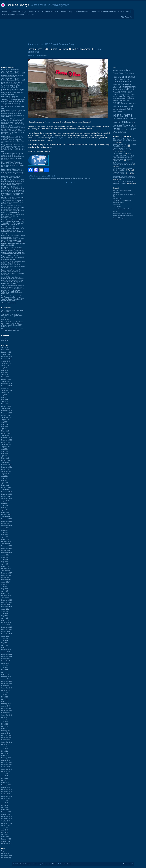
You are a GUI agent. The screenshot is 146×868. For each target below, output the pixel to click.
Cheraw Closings (118, 218)
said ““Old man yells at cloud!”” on (11, 177)
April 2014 (5, 672)
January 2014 (6, 679)
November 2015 (7, 629)
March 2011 (5, 756)
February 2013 (6, 704)
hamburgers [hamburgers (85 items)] (117, 99)
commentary (5, 340)
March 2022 (5, 458)
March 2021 (5, 485)
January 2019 (6, 544)
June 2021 (5, 478)
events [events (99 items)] (115, 90)
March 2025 (5, 377)
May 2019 (5, 535)
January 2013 (6, 706)
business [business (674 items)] (124, 76)
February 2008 (6, 839)
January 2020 (6, 517)
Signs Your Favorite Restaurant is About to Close (110, 11)
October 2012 (6, 713)
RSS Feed (125, 17)
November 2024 (7, 386)
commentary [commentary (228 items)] (119, 82)
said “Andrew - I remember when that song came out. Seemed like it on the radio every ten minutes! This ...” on (13, 99)
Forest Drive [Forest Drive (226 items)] (126, 92)
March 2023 (5, 431)
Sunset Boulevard (79, 178)
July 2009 (4, 801)
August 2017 (5, 582)
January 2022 (6, 463)
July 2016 (4, 611)
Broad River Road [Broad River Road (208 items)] (123, 72)
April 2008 (5, 834)
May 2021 (5, 481)
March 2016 (5, 620)
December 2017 (7, 573)
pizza (62, 178)
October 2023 (6, 415)
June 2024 (5, 397)
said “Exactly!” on (13, 222)
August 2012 (5, 717)
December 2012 (7, 708)
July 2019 (4, 530)
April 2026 (5, 348)
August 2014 (5, 663)
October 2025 (6, 361)
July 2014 (4, 665)
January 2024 (6, 408)
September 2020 (7, 499)
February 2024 (6, 406)
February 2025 (6, 379)
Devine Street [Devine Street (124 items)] (118, 87)
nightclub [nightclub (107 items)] (123, 109)
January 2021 (6, 490)
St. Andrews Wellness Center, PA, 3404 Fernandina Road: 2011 (12, 330)
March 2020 (5, 512)
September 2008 (7, 823)
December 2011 (7, 735)
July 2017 (4, 584)
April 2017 (5, 591)
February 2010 (6, 785)
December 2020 (7, 492)
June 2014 (5, 668)
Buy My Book (34, 11)
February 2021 (6, 487)
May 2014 (5, 670)
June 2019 (5, 532)
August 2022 (5, 447)
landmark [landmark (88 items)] (133, 103)
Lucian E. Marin (51, 864)
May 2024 (5, 399)
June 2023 (5, 424)
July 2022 (4, 449)
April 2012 (5, 726)
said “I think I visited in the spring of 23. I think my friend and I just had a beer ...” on (13, 191)
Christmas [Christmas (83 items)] (121, 79)
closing (4, 338)
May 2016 (5, 616)
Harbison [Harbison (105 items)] (124, 99)
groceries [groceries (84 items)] (132, 97)
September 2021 (7, 472)
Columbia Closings (18, 5)
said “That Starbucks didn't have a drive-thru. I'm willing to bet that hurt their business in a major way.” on (13, 92)
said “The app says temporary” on (13, 78)
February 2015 (6, 650)
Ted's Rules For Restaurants (13, 14)
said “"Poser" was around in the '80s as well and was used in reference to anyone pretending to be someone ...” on (13, 121)
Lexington (57, 178)
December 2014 (7, 654)
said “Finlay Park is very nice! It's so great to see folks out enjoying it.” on (13, 258)
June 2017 (5, 586)
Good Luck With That (50, 11)
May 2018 (5, 562)
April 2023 (5, 429)
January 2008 (6, 841)
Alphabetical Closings (18, 11)
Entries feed (5, 853)
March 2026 (5, 350)
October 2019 (6, 523)
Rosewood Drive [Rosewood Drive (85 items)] (118, 119)
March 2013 (5, 701)
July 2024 (4, 395)
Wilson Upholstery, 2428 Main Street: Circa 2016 (122, 169)
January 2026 (6, 354)
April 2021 (5, 483)
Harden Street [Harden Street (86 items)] (124, 100)
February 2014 (6, 677)
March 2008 (5, 837)
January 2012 (6, 733)
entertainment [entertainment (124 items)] (130, 87)
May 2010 (5, 778)
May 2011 (5, 751)
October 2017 (6, 577)
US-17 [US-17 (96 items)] (126, 129)
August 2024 (5, 393)
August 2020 (5, 501)
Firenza (48, 122)
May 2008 (5, 832)
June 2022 (5, 451)
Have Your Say (66, 11)
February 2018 (6, 568)
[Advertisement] (73, 30)
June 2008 (5, 830)
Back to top (127, 864)
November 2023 (7, 413)
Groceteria (116, 204)
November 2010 (7, 765)
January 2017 (6, 598)
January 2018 (6, 571)
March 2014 (5, 674)
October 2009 (6, 794)
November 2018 (7, 548)
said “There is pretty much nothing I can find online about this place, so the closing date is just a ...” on (12, 280)
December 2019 (7, 519)
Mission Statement (82, 11)
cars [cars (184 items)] (133, 77)
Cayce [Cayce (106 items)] (115, 79)
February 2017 (6, 596)
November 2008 (7, 819)
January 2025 (6, 381)
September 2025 (7, 363)
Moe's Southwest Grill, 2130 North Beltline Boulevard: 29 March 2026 (124, 177)
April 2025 (5, 375)
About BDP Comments (9, 303)
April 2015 (5, 645)
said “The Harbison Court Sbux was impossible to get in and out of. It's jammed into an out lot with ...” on (12, 85)
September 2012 (7, 715)
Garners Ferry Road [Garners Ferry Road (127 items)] (121, 95)
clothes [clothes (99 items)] (127, 79)
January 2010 (6, 787)
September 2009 (7, 796)
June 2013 (5, 695)
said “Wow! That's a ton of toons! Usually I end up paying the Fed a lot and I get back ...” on (12, 164)
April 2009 (5, 807)
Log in (3, 851)
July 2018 (4, 557)
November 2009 (7, 792)
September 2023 (7, 417)
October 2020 (6, 496)
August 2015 (5, 636)
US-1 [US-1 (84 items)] (122, 129)
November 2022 (7, 440)
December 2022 (7, 438)
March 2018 (5, 566)
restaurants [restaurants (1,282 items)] (123, 115)
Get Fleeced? (6, 320)
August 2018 (5, 555)
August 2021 (5, 474)
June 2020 (5, 505)
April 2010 (5, 780)
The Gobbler (117, 207)
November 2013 (7, 683)
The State (88, 126)
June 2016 (5, 614)
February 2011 (6, 758)
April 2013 (5, 699)
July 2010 (4, 774)
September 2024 (7, 390)
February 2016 (6, 623)
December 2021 (7, 465)
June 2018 (5, 559)
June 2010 (5, 776)
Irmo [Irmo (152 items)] (128, 103)
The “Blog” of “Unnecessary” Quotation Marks (122, 201)
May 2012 (5, 724)
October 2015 (6, 632)
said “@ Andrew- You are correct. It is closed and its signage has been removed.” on (13, 106)
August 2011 (5, 744)
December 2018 (7, 546)
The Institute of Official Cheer (122, 209)
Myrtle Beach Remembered (122, 213)
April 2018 (5, 564)
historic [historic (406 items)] (117, 103)
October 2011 (6, 740)
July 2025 (4, 368)
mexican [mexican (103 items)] (116, 109)
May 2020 (5, 508)
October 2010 (6, 767)
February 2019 (6, 541)
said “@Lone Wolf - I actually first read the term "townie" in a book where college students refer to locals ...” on (13, 171)
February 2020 (6, 514)
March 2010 (5, 783)
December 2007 (7, 843)
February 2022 (6, 460)
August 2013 (5, 690)
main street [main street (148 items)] (128, 106)
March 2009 (5, 810)
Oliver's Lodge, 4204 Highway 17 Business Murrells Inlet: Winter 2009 (124, 140)
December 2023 (7, 411)
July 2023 (4, 422)
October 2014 (6, 659)
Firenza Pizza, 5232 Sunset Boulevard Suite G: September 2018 (62, 49)
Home (4, 11)
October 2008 (6, 821)
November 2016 (7, 602)
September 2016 (7, 607)
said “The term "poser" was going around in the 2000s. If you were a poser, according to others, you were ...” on (13, 139)
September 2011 (7, 742)
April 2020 (5, 510)
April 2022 (5, 456)
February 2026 (6, 352)
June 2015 (5, 641)
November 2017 (7, 575)
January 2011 (6, 760)
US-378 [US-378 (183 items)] (132, 129)
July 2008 (4, 828)
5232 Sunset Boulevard (45, 178)
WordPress (67, 864)
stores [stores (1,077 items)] (123, 122)
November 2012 (7, 710)
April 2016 (5, 618)
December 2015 (7, 627)
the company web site (60, 138)
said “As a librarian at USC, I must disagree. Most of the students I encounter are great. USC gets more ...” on (13, 182)
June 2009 (5, 803)
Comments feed (7, 855)
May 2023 (5, 426)
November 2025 (7, 359)
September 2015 (7, 634)
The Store (30, 14)
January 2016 (6, 625)
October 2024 (6, 388)
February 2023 (6, 433)
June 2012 (5, 722)
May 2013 (5, 697)
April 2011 (5, 753)
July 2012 (4, 719)
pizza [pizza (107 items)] (120, 112)
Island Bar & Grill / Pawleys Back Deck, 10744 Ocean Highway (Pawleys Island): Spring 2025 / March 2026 (12, 324)
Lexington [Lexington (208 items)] (118, 106)
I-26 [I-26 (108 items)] (124, 103)
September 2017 (7, 580)
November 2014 (7, 656)
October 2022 (6, 442)
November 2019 (7, 521)
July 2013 (4, 692)
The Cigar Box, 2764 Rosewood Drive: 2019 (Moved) (123, 182)
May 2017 (5, 589)
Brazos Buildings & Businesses (123, 216)
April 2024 (5, 402)
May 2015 (5, 643)
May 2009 (5, 805)
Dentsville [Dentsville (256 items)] (126, 84)
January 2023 (6, 435)
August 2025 (5, 366)
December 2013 (7, 681)
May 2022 (5, 453)
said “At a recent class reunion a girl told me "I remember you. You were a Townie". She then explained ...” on (13, 157)
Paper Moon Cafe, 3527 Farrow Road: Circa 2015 (123, 173)
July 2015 (4, 638)
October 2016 (6, 605)
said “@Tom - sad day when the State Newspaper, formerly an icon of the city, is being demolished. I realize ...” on (13, 230)
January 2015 (6, 652)
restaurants (68, 178)
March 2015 (5, 647)
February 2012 (6, 731)
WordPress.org (6, 858)
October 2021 (6, 469)
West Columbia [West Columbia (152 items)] (120, 132)
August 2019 (5, 528)
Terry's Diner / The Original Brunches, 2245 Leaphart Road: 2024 (12, 316)
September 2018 (7, 553)
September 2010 (7, 769)
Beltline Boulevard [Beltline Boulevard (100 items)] (119, 71)
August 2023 (5, 420)
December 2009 (7, 789)
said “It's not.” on (13, 71)
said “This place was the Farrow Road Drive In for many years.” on (13, 298)
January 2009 (6, 814)
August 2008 (5, 825)
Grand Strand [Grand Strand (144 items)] (123, 97)
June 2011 (5, 749)
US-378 (88, 178)
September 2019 (7, 526)
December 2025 (7, 357)
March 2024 (5, 404)
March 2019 (5, 539)
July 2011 (4, 747)
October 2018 (6, 550)
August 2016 (5, 609)
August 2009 (5, 798)
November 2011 (7, 738)
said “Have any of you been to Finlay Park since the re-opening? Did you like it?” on (12, 272)
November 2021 (7, 467)
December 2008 (7, 816)
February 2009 (6, 812)
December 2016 (7, 600)
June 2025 (5, 370)
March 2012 (5, 729)
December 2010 (7, 762)
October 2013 (6, 686)
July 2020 (4, 503)
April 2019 (5, 537)
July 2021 (4, 476)
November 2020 (7, 494)
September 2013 (7, 688)
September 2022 (7, 444)
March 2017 (5, 593)
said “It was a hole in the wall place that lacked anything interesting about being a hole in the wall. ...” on (13, 240)
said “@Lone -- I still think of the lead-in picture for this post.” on (13, 216)
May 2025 (5, 372)
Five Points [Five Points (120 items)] (122, 89)
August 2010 (5, 771)
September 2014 (7, 661)
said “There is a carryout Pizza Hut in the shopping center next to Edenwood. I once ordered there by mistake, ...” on (13, 250)
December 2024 (7, 384)
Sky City (115, 211)
